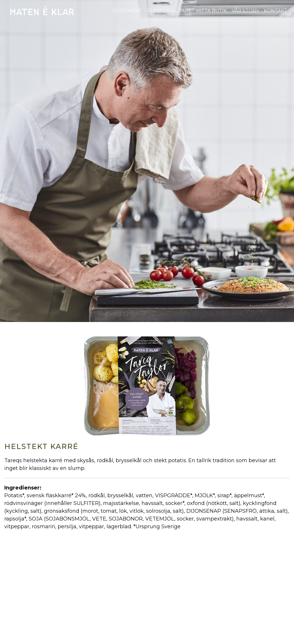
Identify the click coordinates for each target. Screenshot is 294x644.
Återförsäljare (169, 11)
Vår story (245, 11)
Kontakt (276, 11)
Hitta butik (212, 11)
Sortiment (127, 11)
